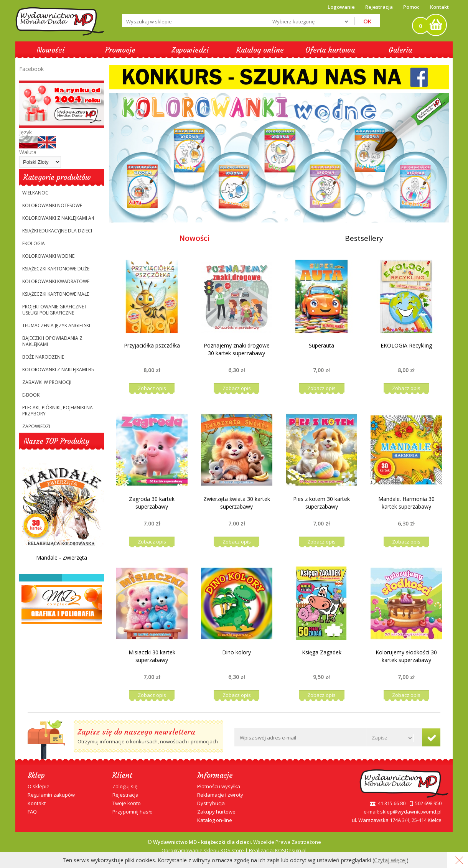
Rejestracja (125, 795)
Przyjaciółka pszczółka (152, 345)
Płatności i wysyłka (219, 786)
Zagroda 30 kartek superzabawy (152, 503)
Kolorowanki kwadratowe (56, 281)
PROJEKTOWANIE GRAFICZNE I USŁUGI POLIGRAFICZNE (54, 310)
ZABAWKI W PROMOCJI (47, 382)
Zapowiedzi (190, 50)
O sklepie (39, 786)
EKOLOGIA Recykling (406, 345)
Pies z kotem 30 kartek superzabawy (321, 503)
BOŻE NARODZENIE (43, 357)
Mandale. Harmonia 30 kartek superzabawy (406, 503)
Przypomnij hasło (133, 812)
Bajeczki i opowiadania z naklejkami (52, 341)
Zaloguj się (125, 786)
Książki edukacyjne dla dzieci (57, 231)
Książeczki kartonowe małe (56, 294)
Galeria (400, 50)
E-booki (31, 395)
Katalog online (260, 50)
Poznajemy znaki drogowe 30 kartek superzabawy (237, 349)
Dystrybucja (211, 803)
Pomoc (411, 7)
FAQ (32, 812)
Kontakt (439, 7)
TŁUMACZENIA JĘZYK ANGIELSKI (56, 325)
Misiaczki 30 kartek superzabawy (152, 656)
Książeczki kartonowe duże (56, 269)
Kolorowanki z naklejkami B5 (58, 370)
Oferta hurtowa (330, 50)
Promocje (120, 50)
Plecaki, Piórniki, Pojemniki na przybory (58, 411)
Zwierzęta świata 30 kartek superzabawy (237, 503)
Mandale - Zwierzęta (62, 558)
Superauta (321, 345)
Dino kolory (236, 652)
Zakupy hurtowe (216, 812)
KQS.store (232, 850)
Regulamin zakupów (51, 795)
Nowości (50, 50)
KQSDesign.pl (291, 850)
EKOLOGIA (34, 243)
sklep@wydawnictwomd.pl (411, 812)
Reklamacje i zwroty (220, 795)
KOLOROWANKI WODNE (48, 256)
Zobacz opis (152, 388)
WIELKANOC (35, 193)
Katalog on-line (215, 820)
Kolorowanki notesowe (52, 205)
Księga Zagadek (322, 652)
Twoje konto (127, 803)
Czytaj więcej (390, 860)
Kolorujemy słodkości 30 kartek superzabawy (406, 656)
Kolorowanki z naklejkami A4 (58, 218)
